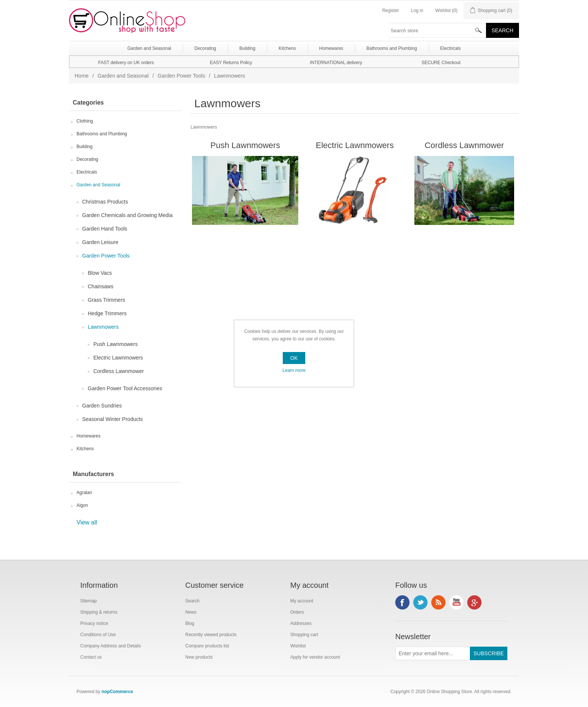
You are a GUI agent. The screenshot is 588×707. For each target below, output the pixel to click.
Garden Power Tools (181, 76)
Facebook (402, 602)
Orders (297, 612)
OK (294, 358)
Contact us (91, 657)
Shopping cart (304, 635)
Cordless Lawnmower (119, 371)
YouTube (456, 602)
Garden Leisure (100, 242)
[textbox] (438, 30)
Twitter (420, 602)
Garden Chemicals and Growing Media (127, 215)
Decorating (87, 159)
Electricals (87, 172)
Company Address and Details (110, 646)
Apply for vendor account (315, 657)
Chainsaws (100, 286)
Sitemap (88, 601)
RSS (438, 602)
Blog (190, 623)
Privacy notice (94, 623)
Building (85, 147)
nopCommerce (117, 692)
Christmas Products (105, 202)
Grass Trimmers (106, 300)
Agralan (84, 493)
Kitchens (85, 449)
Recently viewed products (211, 635)
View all (87, 522)
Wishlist (298, 646)
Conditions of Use (98, 635)
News (191, 612)
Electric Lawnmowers (118, 358)
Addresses (301, 623)
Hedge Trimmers (107, 313)
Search (192, 601)
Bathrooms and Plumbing (102, 134)
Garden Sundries (102, 406)
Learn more (294, 370)
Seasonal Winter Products (112, 419)
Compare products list (207, 646)
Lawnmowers (103, 327)
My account (302, 601)
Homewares (88, 436)
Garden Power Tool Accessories (125, 388)
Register (391, 10)
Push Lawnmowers (115, 344)
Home (82, 76)
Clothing (85, 121)
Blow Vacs (100, 273)
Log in (417, 10)
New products (199, 657)
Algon (82, 505)
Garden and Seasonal (123, 76)
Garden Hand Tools (105, 229)
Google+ (474, 602)
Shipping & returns (99, 612)
